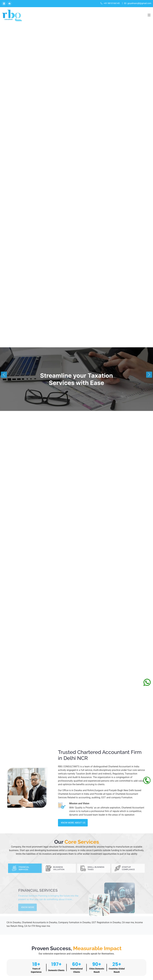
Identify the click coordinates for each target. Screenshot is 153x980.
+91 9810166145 (110, 3)
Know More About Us (73, 823)
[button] (4, 375)
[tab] (25, 878)
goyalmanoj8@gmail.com (138, 3)
